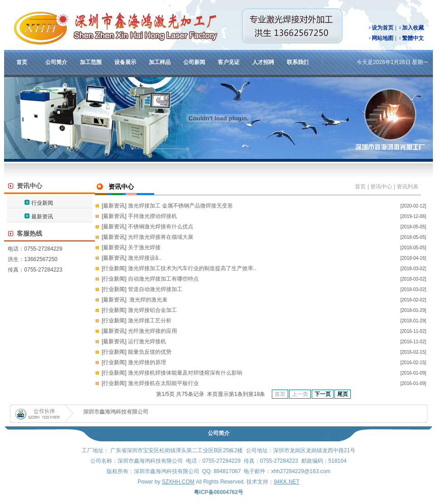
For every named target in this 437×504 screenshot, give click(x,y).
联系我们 (298, 62)
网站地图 (383, 38)
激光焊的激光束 (148, 300)
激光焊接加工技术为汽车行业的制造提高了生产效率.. (192, 268)
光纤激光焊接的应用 (152, 331)
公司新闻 (194, 62)
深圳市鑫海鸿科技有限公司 (116, 412)
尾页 (343, 394)
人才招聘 (263, 62)
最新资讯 (42, 217)
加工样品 (160, 62)
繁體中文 (413, 38)
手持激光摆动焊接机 (152, 216)
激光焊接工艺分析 (150, 321)
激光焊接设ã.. (145, 258)
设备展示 (125, 62)
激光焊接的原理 (147, 362)
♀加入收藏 (411, 28)
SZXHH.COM (178, 482)
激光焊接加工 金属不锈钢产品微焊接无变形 (180, 206)
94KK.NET (287, 482)
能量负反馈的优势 (150, 352)
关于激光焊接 (144, 247)
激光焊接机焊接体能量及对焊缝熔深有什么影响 (185, 373)
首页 (22, 62)
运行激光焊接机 (147, 341)
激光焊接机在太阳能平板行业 (163, 383)
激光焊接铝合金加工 (152, 310)
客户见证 (229, 62)
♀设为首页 (381, 28)
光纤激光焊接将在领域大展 (161, 237)
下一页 (323, 394)
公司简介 (56, 62)
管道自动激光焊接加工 (155, 289)
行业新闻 (42, 203)
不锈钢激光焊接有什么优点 (161, 227)
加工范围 (91, 62)
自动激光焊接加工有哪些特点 (163, 279)
